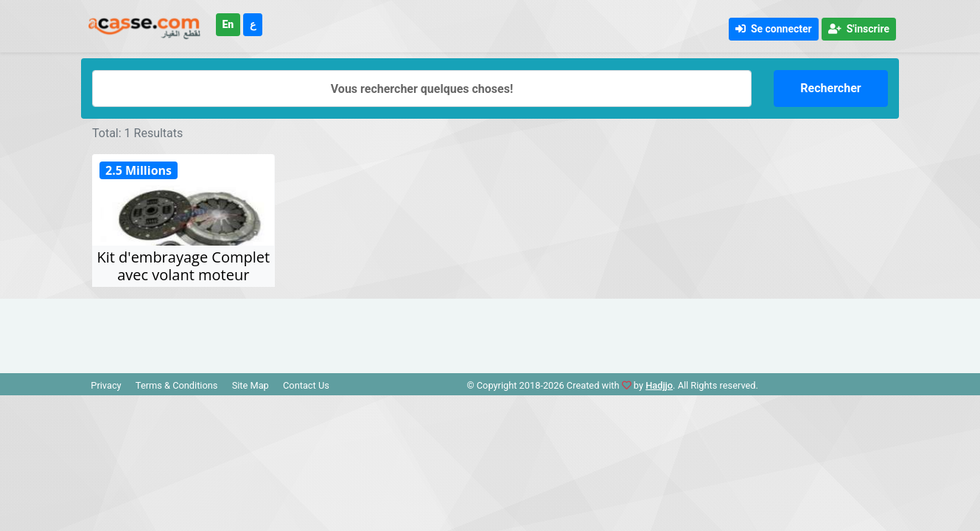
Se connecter (774, 29)
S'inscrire (859, 29)
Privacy (106, 385)
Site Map (251, 385)
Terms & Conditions (177, 385)
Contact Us (306, 385)
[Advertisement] (490, 332)
